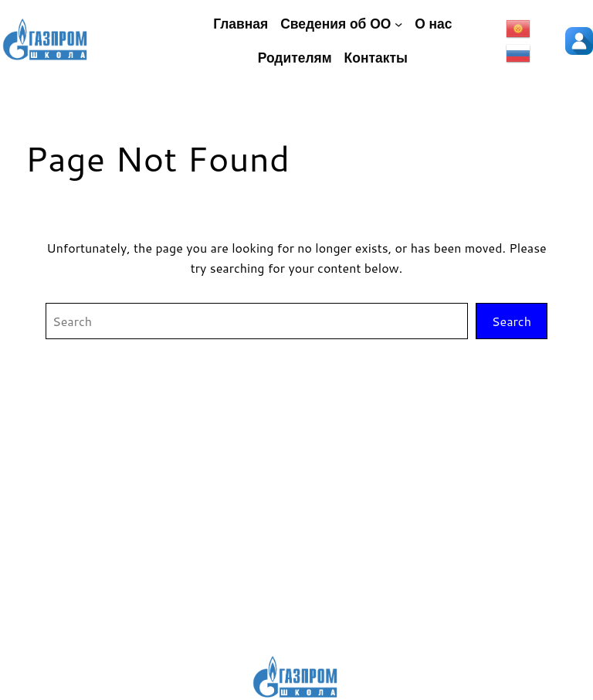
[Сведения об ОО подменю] (398, 24)
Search (512, 321)
